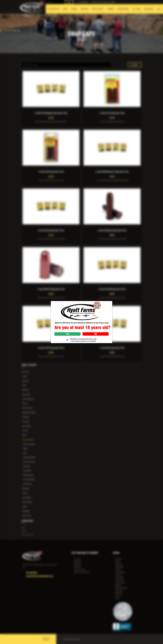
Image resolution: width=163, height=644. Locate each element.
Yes (67, 334)
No (96, 334)
